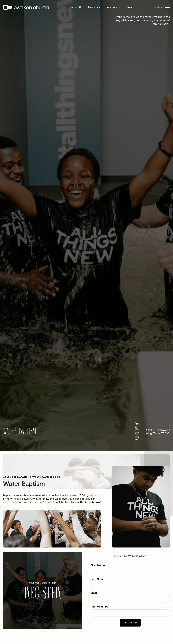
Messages (94, 7)
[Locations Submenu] (120, 7)
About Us (77, 7)
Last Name (98, 579)
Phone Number (101, 607)
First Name (99, 566)
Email (95, 593)
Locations (112, 7)
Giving (130, 7)
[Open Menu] (167, 7)
